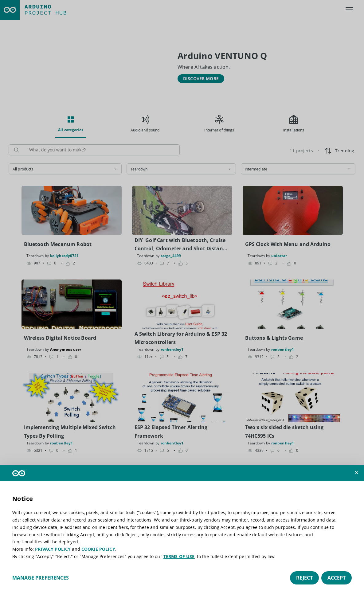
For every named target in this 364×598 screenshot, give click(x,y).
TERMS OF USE (179, 556)
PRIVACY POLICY (53, 549)
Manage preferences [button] (41, 578)
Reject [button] (304, 578)
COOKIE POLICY (98, 549)
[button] (357, 473)
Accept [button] (337, 578)
